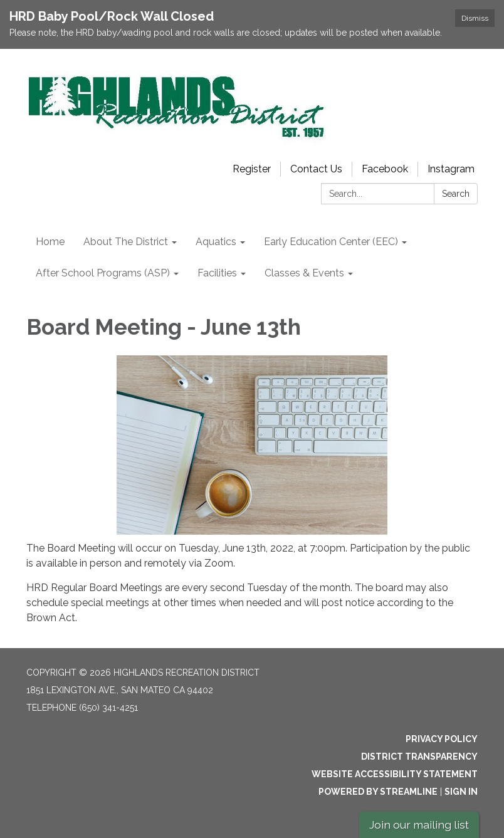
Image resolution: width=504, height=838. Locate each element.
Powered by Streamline (378, 792)
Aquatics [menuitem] (216, 242)
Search (456, 194)
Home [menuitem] (50, 242)
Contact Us (316, 169)
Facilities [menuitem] (217, 273)
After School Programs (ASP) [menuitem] (103, 273)
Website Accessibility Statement (395, 774)
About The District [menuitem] (126, 242)
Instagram (451, 169)
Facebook (385, 169)
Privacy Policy (442, 739)
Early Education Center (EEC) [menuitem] (331, 242)
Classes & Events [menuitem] (304, 273)
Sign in (461, 792)
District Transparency (419, 757)
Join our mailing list (419, 825)
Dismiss (475, 18)
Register (252, 169)
